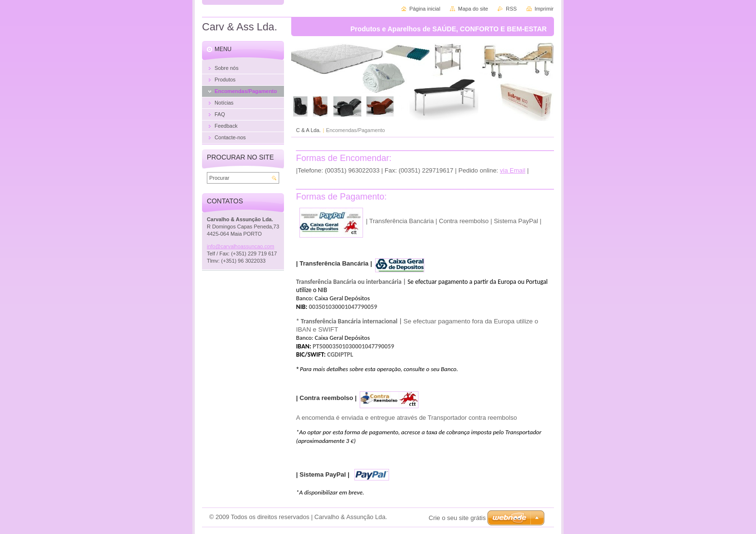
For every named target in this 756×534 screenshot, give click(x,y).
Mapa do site (473, 9)
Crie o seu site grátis (457, 518)
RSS (511, 9)
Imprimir (544, 9)
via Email (513, 170)
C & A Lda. (308, 130)
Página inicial (425, 9)
